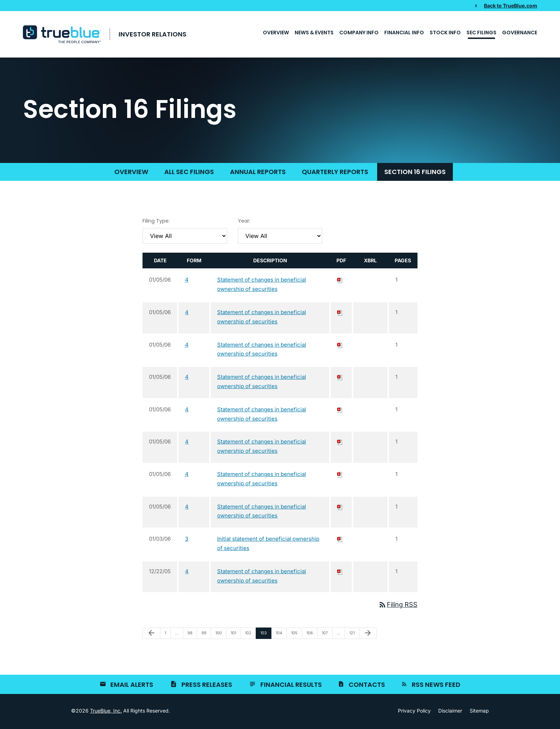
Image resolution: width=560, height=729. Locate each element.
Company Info (359, 33)
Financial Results (291, 686)
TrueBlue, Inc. (106, 712)
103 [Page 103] (265, 636)
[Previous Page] (151, 635)
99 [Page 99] (206, 636)
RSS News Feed (436, 686)
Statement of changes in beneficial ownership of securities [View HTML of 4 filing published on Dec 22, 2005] (262, 577)
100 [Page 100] (220, 636)
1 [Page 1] (167, 636)
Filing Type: (156, 222)
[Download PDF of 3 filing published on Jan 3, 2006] (340, 540)
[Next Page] (368, 635)
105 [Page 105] (295, 636)
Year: (244, 222)
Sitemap (479, 712)
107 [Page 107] (326, 636)
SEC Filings (481, 33)
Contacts (367, 686)
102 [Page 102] (249, 636)
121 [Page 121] (354, 636)
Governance (520, 33)
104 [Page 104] (280, 636)
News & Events (314, 33)
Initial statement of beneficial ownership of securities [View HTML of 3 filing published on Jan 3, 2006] (268, 545)
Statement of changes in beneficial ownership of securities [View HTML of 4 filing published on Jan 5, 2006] (262, 286)
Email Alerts (132, 686)
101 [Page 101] (235, 636)
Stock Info (445, 33)
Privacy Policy (414, 712)
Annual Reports (258, 173)
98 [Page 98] (192, 636)
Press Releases (207, 686)
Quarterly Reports (335, 173)
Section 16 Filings (415, 173)
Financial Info (404, 33)
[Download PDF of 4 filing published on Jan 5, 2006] (340, 281)
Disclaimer (450, 712)
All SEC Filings (189, 173)
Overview (276, 33)
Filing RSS (398, 606)
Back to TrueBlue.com (511, 5)
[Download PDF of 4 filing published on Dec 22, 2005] (340, 573)
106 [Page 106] (311, 636)
